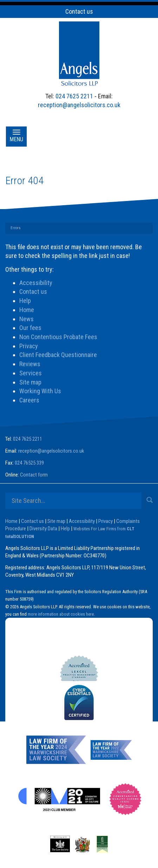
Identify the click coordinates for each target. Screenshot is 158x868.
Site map (30, 382)
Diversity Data (43, 529)
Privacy (29, 346)
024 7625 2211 (74, 96)
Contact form (34, 475)
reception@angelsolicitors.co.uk (79, 105)
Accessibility (36, 283)
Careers (29, 400)
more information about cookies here (61, 614)
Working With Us (40, 391)
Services (31, 373)
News (27, 319)
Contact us (79, 11)
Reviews (30, 364)
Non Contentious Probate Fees (58, 337)
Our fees (30, 328)
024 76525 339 (29, 463)
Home (27, 310)
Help (25, 301)
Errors (16, 228)
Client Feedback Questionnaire (58, 355)
